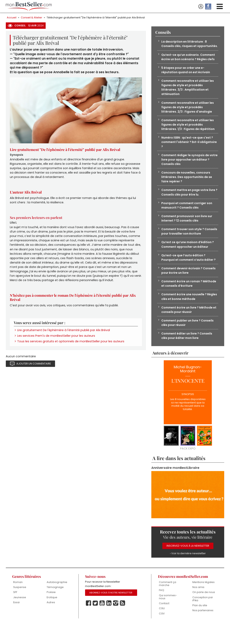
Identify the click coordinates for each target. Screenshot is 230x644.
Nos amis (198, 606)
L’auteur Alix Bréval (27, 194)
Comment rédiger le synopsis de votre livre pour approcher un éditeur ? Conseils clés (186, 168)
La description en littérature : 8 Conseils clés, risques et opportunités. (185, 46)
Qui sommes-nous (168, 616)
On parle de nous (204, 611)
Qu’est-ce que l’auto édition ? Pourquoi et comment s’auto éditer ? (189, 271)
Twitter (95, 623)
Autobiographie (57, 601)
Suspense (20, 606)
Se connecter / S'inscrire (201, 7)
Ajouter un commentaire (34, 371)
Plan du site (200, 625)
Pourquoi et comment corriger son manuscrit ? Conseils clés (188, 215)
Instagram (116, 623)
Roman (18, 601)
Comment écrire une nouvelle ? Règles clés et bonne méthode (186, 313)
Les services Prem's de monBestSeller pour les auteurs (56, 342)
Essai (16, 622)
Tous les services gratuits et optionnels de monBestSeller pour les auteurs (71, 348)
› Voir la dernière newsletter (188, 572)
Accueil (12, 17)
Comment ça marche (168, 603)
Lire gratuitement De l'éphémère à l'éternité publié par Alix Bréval (64, 336)
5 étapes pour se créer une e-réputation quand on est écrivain (187, 75)
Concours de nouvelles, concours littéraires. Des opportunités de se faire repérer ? (187, 186)
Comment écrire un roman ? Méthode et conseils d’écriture (185, 300)
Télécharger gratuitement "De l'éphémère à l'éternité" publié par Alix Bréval (96, 17)
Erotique (52, 617)
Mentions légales (203, 601)
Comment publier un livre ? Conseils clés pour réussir (189, 340)
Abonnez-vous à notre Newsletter (111, 612)
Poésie (51, 611)
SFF (15, 611)
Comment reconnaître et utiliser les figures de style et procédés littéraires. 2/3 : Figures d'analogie (189, 114)
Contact (164, 623)
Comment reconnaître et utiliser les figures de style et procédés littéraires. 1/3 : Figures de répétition (189, 132)
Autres (51, 622)
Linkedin (109, 623)
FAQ (162, 609)
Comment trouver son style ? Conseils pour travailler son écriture (189, 242)
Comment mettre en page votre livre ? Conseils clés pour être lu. (186, 202)
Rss (123, 623)
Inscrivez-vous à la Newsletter (188, 565)
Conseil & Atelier (32, 17)
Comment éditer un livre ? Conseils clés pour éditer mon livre (188, 354)
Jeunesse (20, 617)
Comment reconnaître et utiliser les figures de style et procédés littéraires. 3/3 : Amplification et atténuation (189, 93)
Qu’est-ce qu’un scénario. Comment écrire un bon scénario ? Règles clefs (190, 62)
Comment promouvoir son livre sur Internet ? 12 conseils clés (188, 228)
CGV (162, 633)
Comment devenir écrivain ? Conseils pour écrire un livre (183, 287)
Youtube (102, 623)
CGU (162, 628)
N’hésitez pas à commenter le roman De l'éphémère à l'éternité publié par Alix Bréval (74, 303)
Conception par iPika (203, 618)
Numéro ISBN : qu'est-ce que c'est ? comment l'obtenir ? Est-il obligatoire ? (188, 150)
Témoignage (55, 606)
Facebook (88, 623)
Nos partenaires (203, 630)
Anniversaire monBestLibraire (175, 486)
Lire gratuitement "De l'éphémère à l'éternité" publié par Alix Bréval (66, 150)
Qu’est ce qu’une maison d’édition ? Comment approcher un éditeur (189, 255)
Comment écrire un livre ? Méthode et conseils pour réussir (189, 327)
